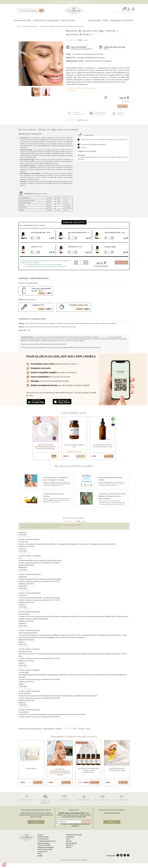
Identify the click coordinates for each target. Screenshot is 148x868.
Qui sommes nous (43, 839)
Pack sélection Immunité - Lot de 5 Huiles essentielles (88, 770)
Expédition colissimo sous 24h (75, 114)
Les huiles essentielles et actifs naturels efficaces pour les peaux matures (112, 497)
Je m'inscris (86, 822)
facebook (118, 855)
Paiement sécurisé (65, 798)
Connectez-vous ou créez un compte (69, 525)
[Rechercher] (28, 11)
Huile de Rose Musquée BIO (78, 234)
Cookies (40, 856)
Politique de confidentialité (45, 848)
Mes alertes (69, 846)
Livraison (40, 835)
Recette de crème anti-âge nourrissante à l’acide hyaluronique (46, 447)
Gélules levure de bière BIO (74, 446)
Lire (63, 486)
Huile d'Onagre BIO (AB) (115, 233)
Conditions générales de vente (47, 841)
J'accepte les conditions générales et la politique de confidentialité (75, 825)
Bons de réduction (71, 843)
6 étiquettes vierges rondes (79, 305)
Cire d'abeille (31, 769)
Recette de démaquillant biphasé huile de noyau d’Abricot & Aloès (60, 772)
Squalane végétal (110, 247)
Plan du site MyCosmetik (45, 850)
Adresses (69, 841)
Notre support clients (121, 798)
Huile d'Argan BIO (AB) (40, 233)
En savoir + (36, 822)
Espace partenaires (43, 843)
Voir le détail (123, 107)
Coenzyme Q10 (75, 247)
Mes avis (69, 848)
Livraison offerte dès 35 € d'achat (124, 12)
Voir (54, 456)
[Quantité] (81, 263)
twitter (121, 855)
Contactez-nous (42, 852)
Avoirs (68, 839)
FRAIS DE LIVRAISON (44, 846)
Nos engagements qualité (102, 798)
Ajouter (80, 456)
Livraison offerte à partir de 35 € (97, 114)
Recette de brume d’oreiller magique (117, 770)
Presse (40, 854)
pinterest (125, 855)
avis (85, 40)
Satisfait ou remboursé (117, 114)
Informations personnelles (74, 835)
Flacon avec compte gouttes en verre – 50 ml (41, 290)
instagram (128, 855)
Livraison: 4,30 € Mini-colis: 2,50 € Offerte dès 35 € (46, 799)
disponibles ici (104, 337)
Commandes (70, 837)
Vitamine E (36, 247)
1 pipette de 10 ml (38, 305)
